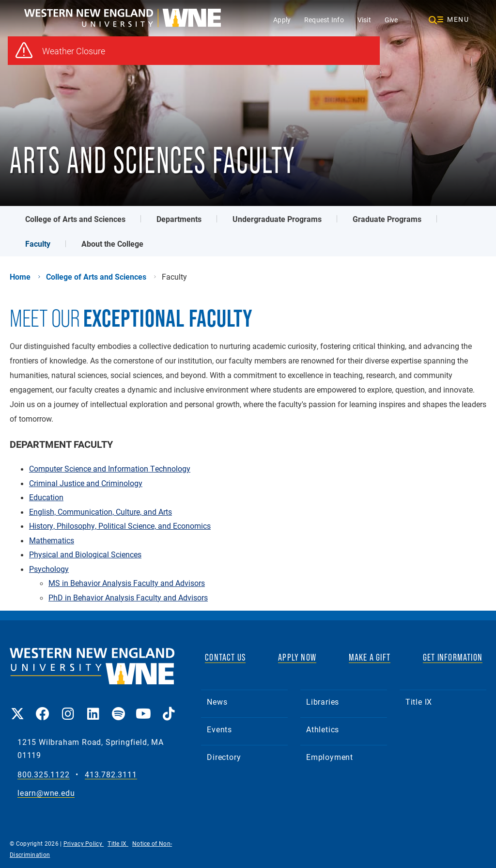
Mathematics (52, 540)
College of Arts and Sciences (75, 219)
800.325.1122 (44, 775)
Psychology (49, 569)
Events (219, 729)
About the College (112, 244)
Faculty (38, 244)
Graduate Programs (387, 219)
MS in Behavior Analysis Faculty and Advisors (127, 583)
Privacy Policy (84, 843)
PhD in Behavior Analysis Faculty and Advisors (128, 598)
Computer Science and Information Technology (110, 469)
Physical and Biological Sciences (85, 554)
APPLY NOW (297, 657)
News (217, 702)
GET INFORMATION (453, 657)
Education (46, 497)
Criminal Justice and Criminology (86, 483)
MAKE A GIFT (370, 657)
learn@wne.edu (46, 793)
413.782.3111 (111, 775)
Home (20, 277)
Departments (179, 219)
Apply (282, 20)
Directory (224, 757)
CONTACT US (225, 657)
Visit (364, 20)
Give (391, 20)
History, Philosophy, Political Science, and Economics (120, 526)
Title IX (419, 702)
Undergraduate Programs (277, 219)
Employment (330, 757)
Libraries (323, 702)
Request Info (324, 20)
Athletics (323, 729)
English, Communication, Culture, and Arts (101, 512)
